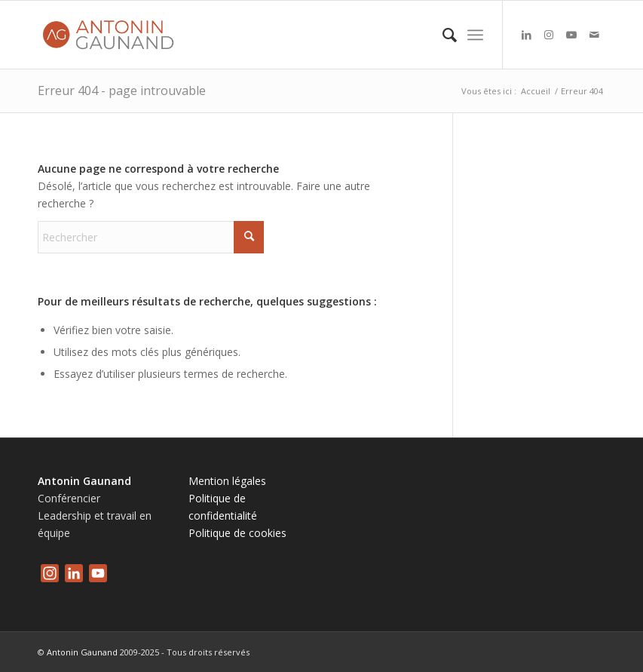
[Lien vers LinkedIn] (526, 35)
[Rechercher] (442, 35)
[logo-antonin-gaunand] (112, 35)
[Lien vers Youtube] (571, 35)
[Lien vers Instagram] (549, 35)
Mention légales (227, 481)
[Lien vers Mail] (594, 35)
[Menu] (475, 35)
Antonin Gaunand (82, 652)
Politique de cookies (237, 533)
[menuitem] (442, 35)
